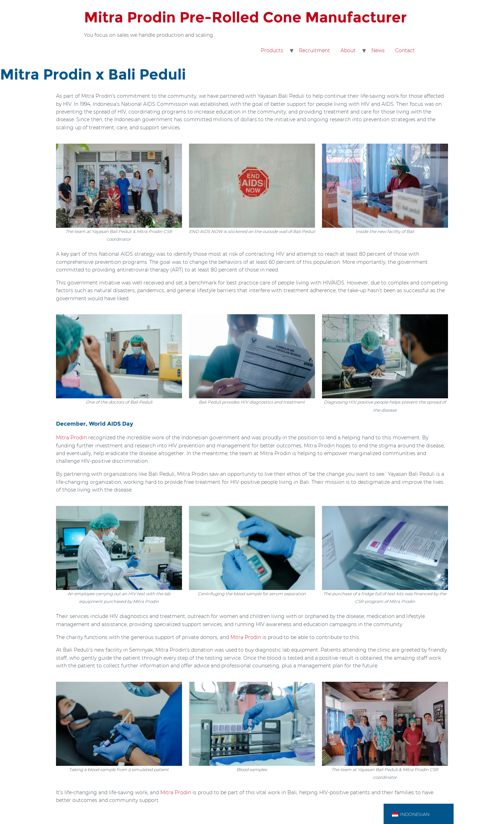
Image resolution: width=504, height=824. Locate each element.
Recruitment (314, 50)
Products (272, 50)
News (378, 50)
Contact (405, 50)
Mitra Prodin (71, 438)
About (348, 50)
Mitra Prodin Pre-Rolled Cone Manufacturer (245, 17)
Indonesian (411, 814)
